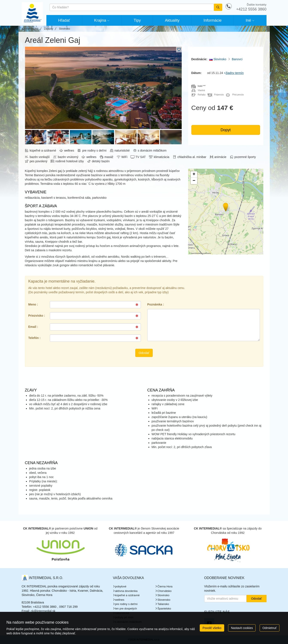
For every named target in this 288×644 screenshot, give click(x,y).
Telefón (34, 338)
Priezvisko (36, 316)
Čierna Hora (165, 586)
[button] (225, 206)
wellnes (120, 600)
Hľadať (64, 20)
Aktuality (172, 20)
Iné (248, 20)
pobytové (121, 586)
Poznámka (155, 304)
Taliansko (163, 604)
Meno (32, 304)
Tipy (137, 20)
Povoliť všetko (212, 628)
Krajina (100, 20)
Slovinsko (218, 59)
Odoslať (144, 353)
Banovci (237, 59)
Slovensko (164, 600)
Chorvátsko (165, 591)
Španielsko (164, 609)
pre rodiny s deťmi (126, 604)
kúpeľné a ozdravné (127, 595)
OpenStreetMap (196, 253)
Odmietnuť (270, 628)
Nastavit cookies (242, 628)
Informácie (213, 20)
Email (32, 327)
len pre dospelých (126, 609)
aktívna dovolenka (126, 591)
